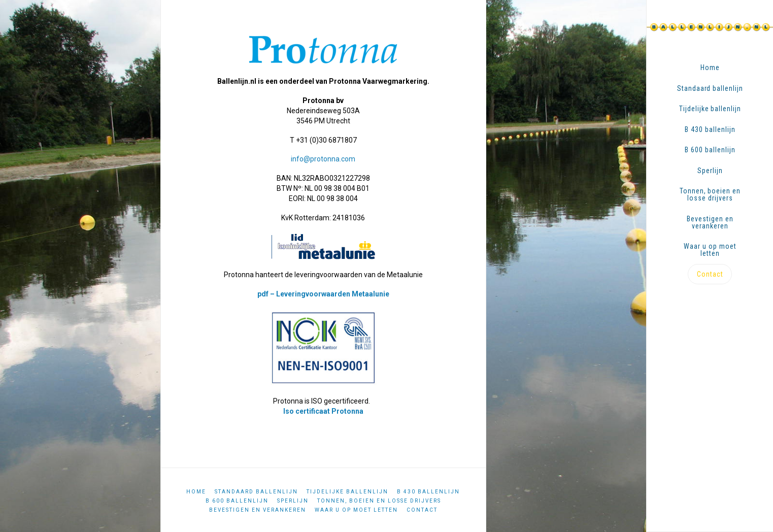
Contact (422, 510)
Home (196, 492)
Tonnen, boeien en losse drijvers (379, 501)
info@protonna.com (323, 159)
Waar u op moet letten (356, 510)
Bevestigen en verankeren (258, 510)
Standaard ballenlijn (256, 492)
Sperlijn (293, 501)
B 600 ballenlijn (237, 501)
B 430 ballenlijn (428, 492)
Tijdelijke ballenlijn (347, 492)
